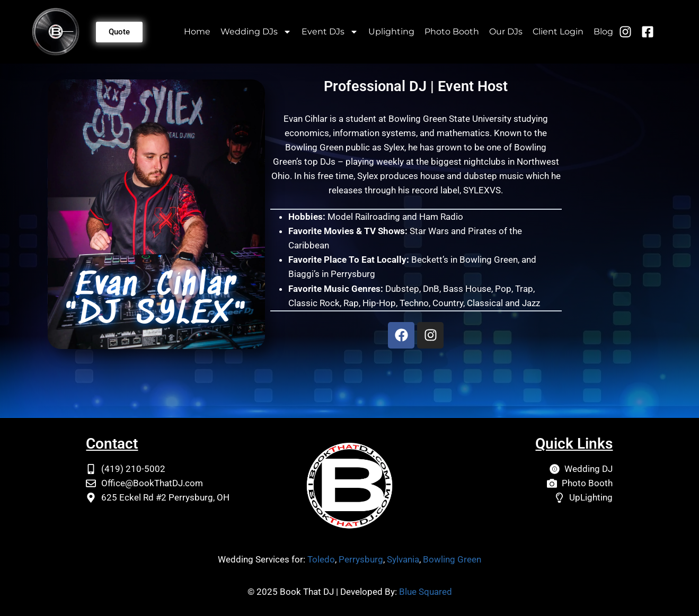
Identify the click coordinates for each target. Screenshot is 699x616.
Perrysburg (361, 559)
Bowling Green (452, 559)
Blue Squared (426, 592)
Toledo (321, 559)
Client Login (558, 32)
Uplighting (391, 32)
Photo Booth (452, 32)
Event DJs (330, 32)
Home (197, 32)
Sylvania (403, 559)
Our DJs (506, 32)
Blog (603, 32)
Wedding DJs (256, 32)
